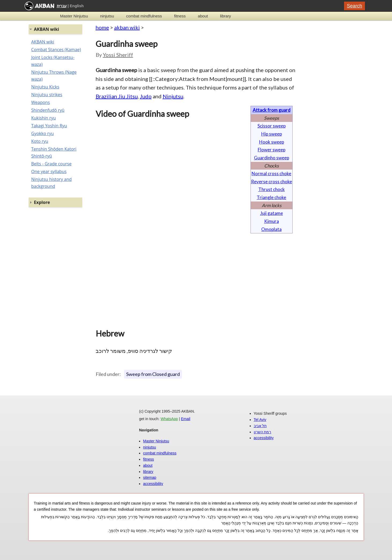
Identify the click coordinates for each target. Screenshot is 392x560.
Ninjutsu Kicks (45, 87)
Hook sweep (272, 142)
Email (186, 419)
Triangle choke (271, 197)
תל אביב (260, 426)
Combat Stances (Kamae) (56, 50)
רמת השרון (263, 432)
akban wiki (127, 27)
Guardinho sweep (272, 158)
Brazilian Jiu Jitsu (117, 96)
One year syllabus (49, 171)
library (225, 16)
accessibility (153, 484)
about (203, 16)
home (102, 27)
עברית (62, 6)
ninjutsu (107, 16)
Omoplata (271, 229)
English (77, 6)
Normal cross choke (271, 173)
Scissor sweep (272, 126)
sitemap (150, 477)
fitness (180, 16)
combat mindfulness (144, 16)
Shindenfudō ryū (48, 110)
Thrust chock (272, 189)
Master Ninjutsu (74, 16)
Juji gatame (272, 213)
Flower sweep (272, 150)
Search (354, 6)
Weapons (41, 102)
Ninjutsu (173, 96)
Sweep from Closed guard (153, 374)
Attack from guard (272, 110)
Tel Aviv (260, 420)
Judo (146, 96)
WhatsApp (169, 419)
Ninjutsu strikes (47, 95)
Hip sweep (272, 134)
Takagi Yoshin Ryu (49, 126)
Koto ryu (40, 141)
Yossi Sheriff (118, 55)
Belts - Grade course (51, 164)
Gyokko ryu (43, 133)
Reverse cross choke (272, 182)
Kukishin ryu (44, 118)
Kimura (272, 221)
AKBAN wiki (43, 42)
